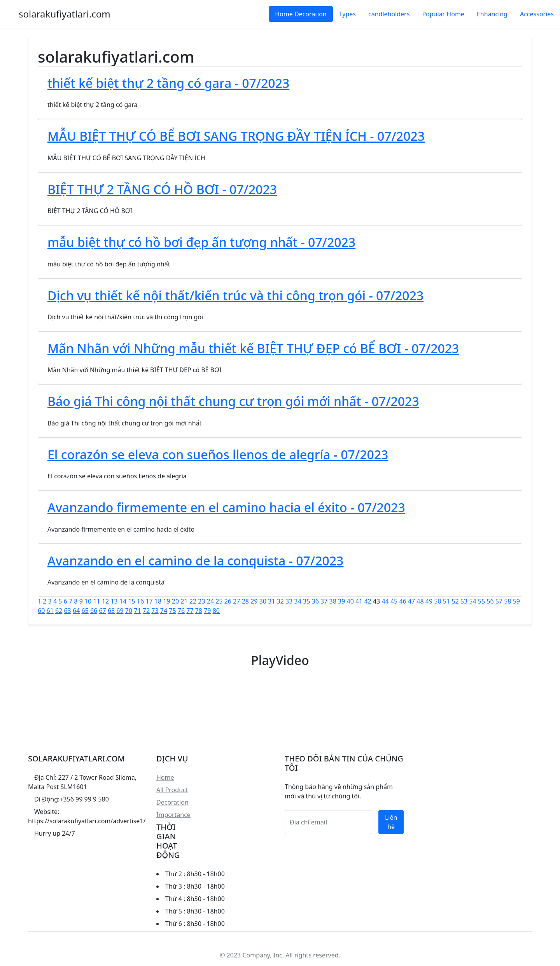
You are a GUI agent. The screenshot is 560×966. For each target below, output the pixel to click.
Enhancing (492, 14)
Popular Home (443, 14)
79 (207, 611)
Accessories (537, 14)
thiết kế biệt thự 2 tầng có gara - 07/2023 (168, 83)
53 (464, 601)
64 (76, 611)
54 (472, 601)
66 (94, 611)
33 (289, 601)
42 (367, 601)
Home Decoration (301, 14)
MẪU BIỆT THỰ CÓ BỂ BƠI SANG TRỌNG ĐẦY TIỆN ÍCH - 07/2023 (236, 136)
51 (446, 601)
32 (280, 601)
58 (507, 601)
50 (437, 601)
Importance (173, 815)
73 (155, 611)
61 (50, 611)
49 (429, 601)
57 (499, 601)
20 (175, 601)
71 (137, 611)
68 (111, 611)
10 (88, 601)
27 (236, 601)
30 (263, 601)
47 (411, 601)
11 (96, 601)
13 (114, 601)
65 (85, 611)
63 (67, 611)
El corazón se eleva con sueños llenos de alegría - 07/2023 (218, 454)
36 (315, 601)
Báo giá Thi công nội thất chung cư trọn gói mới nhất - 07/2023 (233, 401)
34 (298, 601)
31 (271, 601)
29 (254, 601)
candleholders (389, 14)
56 (490, 601)
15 (131, 601)
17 (149, 601)
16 (140, 601)
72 (146, 611)
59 (516, 601)
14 (123, 601)
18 (158, 601)
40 (350, 601)
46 (402, 601)
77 (190, 611)
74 (164, 611)
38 (333, 601)
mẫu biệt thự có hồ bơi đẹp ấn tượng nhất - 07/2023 (201, 242)
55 (481, 601)
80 (216, 611)
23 (201, 601)
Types (347, 14)
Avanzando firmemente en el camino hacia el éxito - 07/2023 (226, 507)
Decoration (172, 802)
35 (306, 601)
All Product (172, 790)
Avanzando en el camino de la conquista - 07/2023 (195, 561)
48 (420, 601)
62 (59, 611)
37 (324, 601)
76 (181, 611)
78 (199, 611)
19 (166, 601)
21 (184, 601)
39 (341, 601)
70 (129, 611)
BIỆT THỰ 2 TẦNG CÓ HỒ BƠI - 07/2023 (162, 189)
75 (172, 611)
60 (41, 611)
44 (385, 601)
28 (245, 601)
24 (210, 601)
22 (193, 601)
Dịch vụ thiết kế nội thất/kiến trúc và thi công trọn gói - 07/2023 (235, 295)
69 (120, 611)
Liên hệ (391, 822)
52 (455, 601)
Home (165, 777)
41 (359, 601)
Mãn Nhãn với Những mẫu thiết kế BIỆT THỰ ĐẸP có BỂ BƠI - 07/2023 (253, 348)
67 (102, 611)
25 (219, 601)
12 (105, 601)
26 (228, 601)
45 (394, 601)
